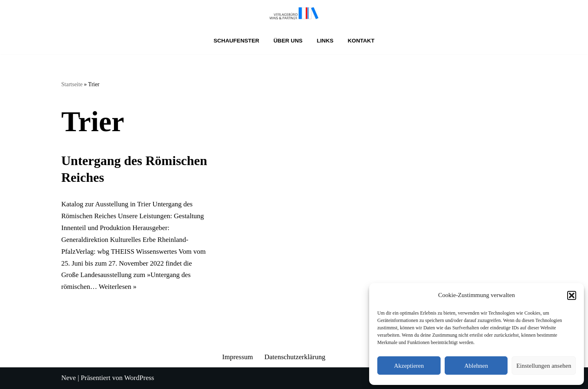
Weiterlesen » (118, 287)
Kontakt (361, 41)
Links (325, 41)
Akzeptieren (409, 366)
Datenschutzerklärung (295, 357)
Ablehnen (476, 366)
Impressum (238, 357)
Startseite (72, 84)
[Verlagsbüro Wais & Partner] (294, 13)
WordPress (139, 378)
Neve (69, 378)
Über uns (288, 41)
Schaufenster (236, 41)
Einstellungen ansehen (544, 366)
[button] (572, 295)
